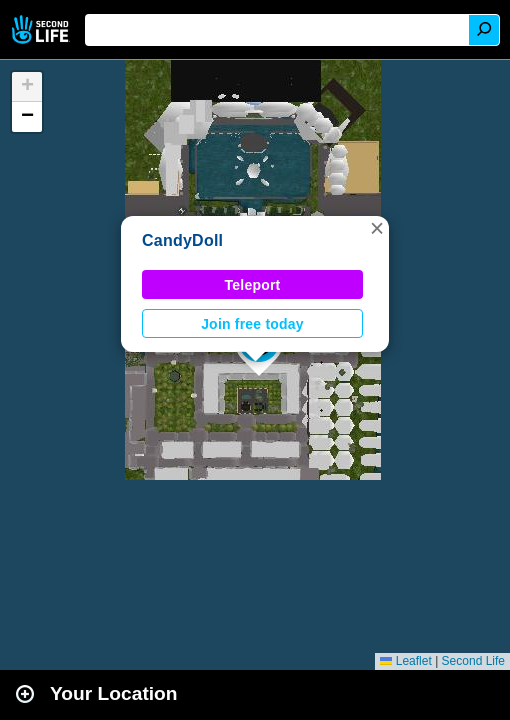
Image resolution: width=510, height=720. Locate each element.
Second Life (42, 29)
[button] (377, 228)
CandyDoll (182, 240)
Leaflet (405, 661)
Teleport (253, 285)
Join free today (252, 324)
